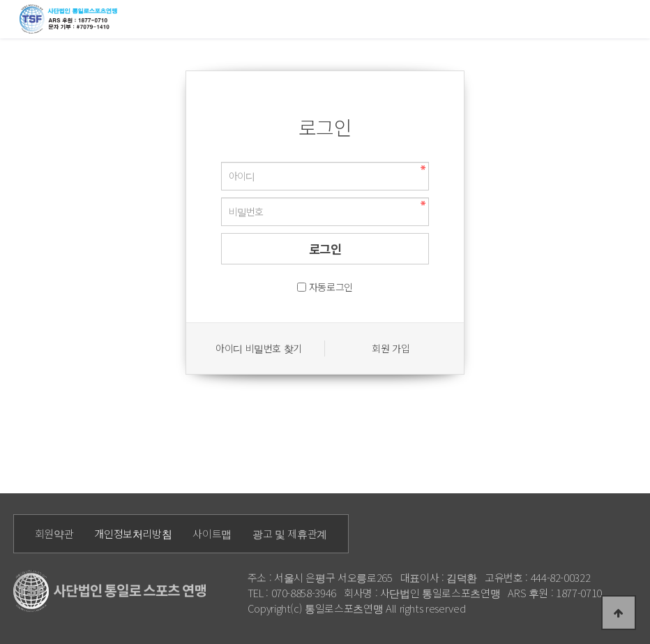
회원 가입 (391, 348)
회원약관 (54, 533)
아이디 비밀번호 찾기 (259, 348)
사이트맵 (212, 533)
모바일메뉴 (633, 18)
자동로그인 (331, 287)
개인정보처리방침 (133, 533)
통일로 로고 (71, 19)
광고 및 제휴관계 (290, 533)
